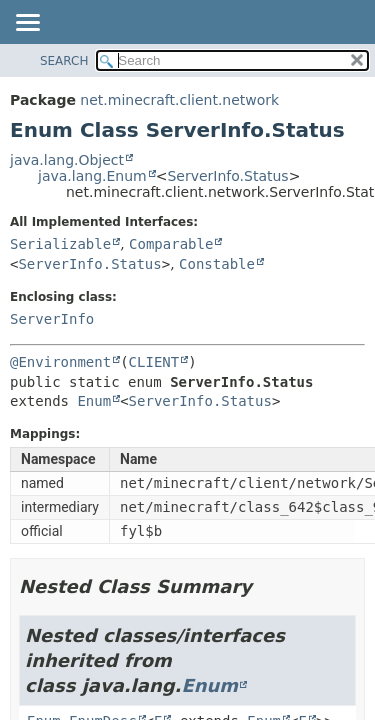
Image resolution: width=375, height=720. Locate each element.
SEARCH (64, 61)
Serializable (60, 244)
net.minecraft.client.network (179, 100)
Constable (217, 264)
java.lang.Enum (92, 176)
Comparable (171, 244)
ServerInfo (52, 319)
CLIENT (154, 362)
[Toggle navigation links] (27, 24)
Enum (94, 401)
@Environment (60, 362)
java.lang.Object (67, 160)
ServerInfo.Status (227, 176)
